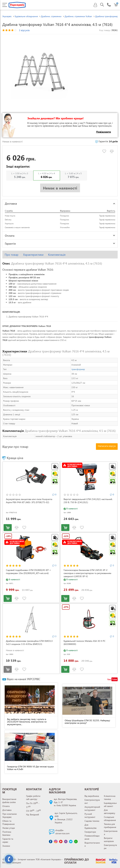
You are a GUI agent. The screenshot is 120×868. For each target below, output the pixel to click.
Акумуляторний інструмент (92, 808)
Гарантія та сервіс (8, 840)
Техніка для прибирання (110, 826)
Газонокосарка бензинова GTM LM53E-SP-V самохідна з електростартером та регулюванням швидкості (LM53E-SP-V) (87, 573)
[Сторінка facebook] (51, 841)
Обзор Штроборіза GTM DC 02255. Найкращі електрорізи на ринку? (87, 722)
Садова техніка (92, 821)
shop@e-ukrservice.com (62, 832)
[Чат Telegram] (71, 841)
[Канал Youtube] (61, 841)
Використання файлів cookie (9, 801)
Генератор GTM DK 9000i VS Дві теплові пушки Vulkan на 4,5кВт (30, 768)
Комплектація (57, 255)
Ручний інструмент (90, 815)
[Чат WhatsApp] (76, 841)
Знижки (6, 846)
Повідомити (104, 132)
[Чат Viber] (66, 841)
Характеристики (33, 255)
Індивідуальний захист (110, 805)
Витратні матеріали (109, 840)
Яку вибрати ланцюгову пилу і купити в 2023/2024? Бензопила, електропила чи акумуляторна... (27, 722)
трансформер (78, 369)
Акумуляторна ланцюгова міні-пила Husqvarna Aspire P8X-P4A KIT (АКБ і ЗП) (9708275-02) (29, 501)
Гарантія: (106, 141)
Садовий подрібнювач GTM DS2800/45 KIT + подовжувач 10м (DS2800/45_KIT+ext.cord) (28, 572)
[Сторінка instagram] (56, 841)
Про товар (12, 255)
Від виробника (92, 796)
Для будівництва (90, 826)
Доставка (7, 810)
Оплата (6, 806)
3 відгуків (24, 30)
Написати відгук (107, 446)
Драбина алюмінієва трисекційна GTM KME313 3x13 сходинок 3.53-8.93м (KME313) (29, 642)
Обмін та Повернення (8, 822)
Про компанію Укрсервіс (10, 815)
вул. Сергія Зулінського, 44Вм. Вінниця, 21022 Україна (66, 818)
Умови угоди (9, 828)
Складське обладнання (110, 819)
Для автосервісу (110, 812)
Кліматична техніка (110, 797)
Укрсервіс (7, 16)
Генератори (90, 832)
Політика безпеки (7, 833)
